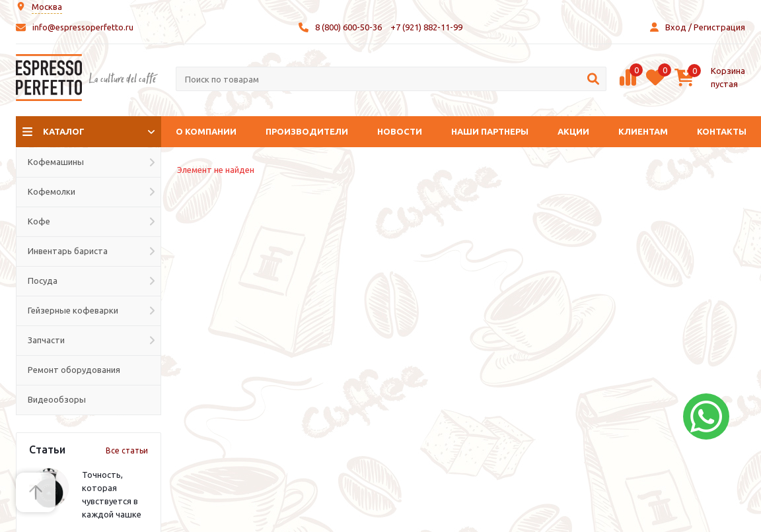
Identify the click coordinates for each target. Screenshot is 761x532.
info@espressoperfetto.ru (83, 27)
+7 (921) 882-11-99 (426, 27)
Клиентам (643, 131)
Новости (400, 131)
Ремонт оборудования (74, 370)
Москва (47, 7)
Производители (307, 131)
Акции (573, 131)
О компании (206, 131)
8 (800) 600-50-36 (348, 27)
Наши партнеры (490, 131)
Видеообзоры (57, 399)
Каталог (64, 131)
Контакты (722, 131)
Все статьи (127, 450)
